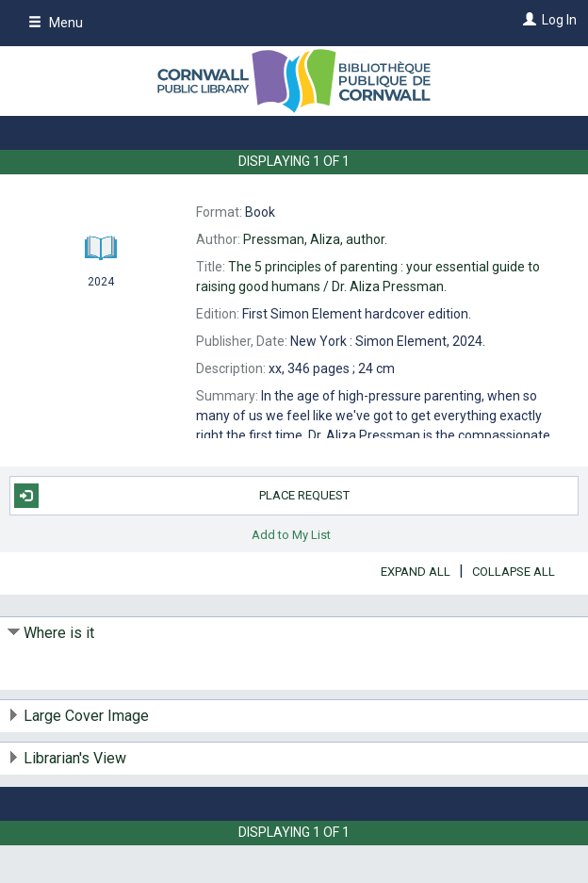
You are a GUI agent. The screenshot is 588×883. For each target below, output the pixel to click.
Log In (559, 20)
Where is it (59, 633)
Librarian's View (75, 758)
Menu (56, 23)
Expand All (416, 572)
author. (315, 239)
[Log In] (527, 20)
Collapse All (514, 572)
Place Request (182, 496)
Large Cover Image (86, 716)
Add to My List (291, 535)
